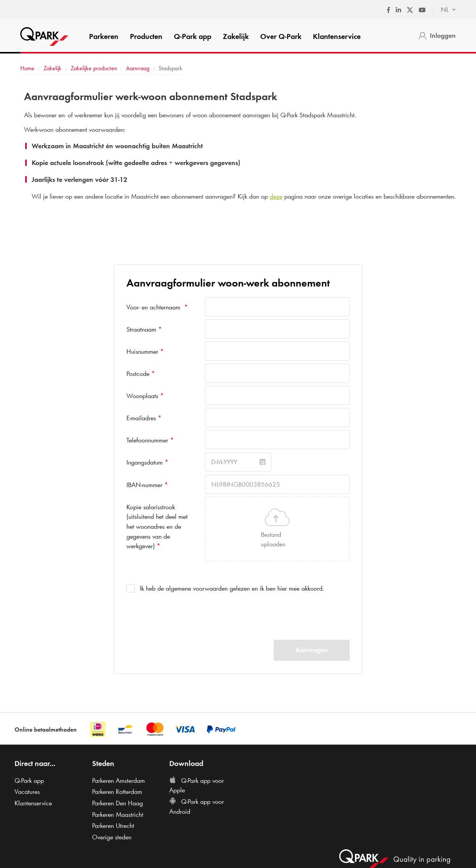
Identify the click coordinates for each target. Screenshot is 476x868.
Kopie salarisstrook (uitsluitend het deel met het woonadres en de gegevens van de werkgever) (157, 527)
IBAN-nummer (147, 485)
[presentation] (263, 615)
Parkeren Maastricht (118, 815)
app (193, 36)
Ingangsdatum (147, 462)
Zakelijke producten (94, 68)
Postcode (141, 374)
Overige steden (112, 837)
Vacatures (27, 792)
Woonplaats (145, 396)
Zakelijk (236, 36)
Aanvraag (138, 68)
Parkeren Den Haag (117, 803)
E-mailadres (144, 418)
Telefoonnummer (150, 440)
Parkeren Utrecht (113, 826)
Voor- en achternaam (157, 307)
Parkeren (104, 36)
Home (27, 68)
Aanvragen (312, 650)
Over (281, 36)
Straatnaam (144, 329)
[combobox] (444, 10)
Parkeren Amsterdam (118, 781)
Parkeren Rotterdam (117, 792)
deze (276, 196)
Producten (146, 36)
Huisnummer (145, 351)
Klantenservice (337, 36)
